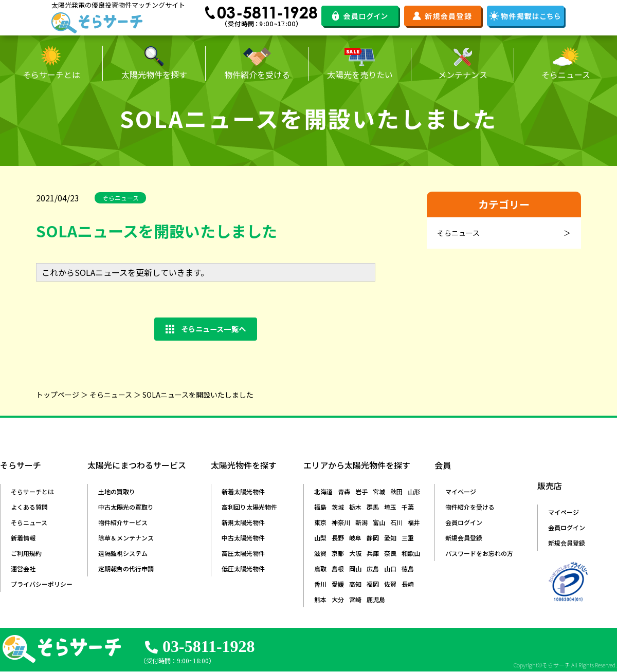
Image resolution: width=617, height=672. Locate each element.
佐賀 (390, 584)
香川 (320, 584)
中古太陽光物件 (243, 538)
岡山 (355, 568)
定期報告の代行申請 (126, 568)
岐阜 (355, 538)
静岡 (373, 538)
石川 (396, 522)
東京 (320, 522)
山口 (390, 568)
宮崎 (355, 599)
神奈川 (341, 522)
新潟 (361, 522)
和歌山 (411, 553)
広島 (373, 568)
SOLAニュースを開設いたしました (198, 395)
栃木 (355, 507)
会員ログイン (464, 522)
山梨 (320, 538)
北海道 (323, 491)
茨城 (338, 507)
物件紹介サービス (123, 522)
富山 (379, 522)
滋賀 (320, 553)
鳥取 (320, 568)
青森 (344, 491)
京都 (338, 553)
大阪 (355, 553)
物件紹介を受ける (470, 507)
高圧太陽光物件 (243, 553)
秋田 (396, 491)
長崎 (408, 584)
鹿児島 (376, 599)
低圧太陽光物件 (243, 568)
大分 (338, 599)
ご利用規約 (26, 553)
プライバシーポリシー (42, 584)
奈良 (390, 553)
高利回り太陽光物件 (249, 507)
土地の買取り (117, 491)
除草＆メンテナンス (126, 538)
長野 (338, 538)
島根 (338, 568)
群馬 (373, 507)
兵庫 (373, 553)
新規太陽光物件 (243, 522)
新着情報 (23, 538)
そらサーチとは (32, 491)
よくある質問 (29, 507)
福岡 (373, 584)
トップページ (58, 395)
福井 (414, 522)
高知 (355, 584)
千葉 (408, 507)
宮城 (379, 491)
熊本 (320, 599)
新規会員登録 (464, 538)
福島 (320, 507)
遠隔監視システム (123, 553)
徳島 (408, 568)
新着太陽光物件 (243, 491)
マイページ (461, 491)
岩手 (361, 491)
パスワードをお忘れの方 (479, 553)
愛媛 (338, 584)
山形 (414, 491)
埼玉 (390, 507)
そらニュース (111, 395)
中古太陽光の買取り (126, 507)
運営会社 (23, 568)
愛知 (390, 538)
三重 (408, 538)
